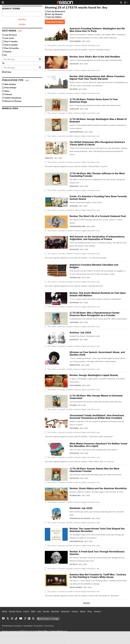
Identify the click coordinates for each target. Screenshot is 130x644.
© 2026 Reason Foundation (12, 626)
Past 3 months (11, 41)
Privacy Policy (38, 626)
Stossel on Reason (13, 101)
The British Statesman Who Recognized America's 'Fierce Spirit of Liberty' (97, 143)
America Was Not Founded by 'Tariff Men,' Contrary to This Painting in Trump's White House (98, 576)
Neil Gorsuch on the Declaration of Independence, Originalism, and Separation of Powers (97, 238)
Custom (8, 52)
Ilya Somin (73, 405)
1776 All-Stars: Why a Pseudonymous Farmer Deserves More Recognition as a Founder (95, 314)
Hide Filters (22, 19)
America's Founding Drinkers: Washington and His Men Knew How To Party (97, 30)
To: (3, 63)
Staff (33, 611)
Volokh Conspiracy (13, 98)
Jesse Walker (74, 64)
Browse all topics (10, 108)
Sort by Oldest (55, 17)
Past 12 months (12, 48)
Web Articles (10, 84)
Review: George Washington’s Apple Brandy (94, 375)
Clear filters (22, 24)
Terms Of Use (49, 626)
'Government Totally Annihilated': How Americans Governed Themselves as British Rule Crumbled (97, 417)
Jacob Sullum (74, 109)
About (5, 611)
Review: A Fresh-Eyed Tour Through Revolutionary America (97, 553)
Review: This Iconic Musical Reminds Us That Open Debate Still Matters (98, 294)
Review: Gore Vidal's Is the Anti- (95, 57)
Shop (90, 611)
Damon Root (49, 158)
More (86, 603)
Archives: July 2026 (80, 332)
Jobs (39, 611)
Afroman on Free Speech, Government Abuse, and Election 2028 (97, 353)
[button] (126, 2)
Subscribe (65, 611)
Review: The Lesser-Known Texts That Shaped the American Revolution (97, 530)
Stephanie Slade (75, 278)
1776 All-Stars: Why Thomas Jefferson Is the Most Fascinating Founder (97, 175)
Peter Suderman (75, 41)
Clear (20, 31)
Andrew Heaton (75, 365)
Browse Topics (15, 611)
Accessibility (28, 626)
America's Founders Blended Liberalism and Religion (94, 266)
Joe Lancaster (86, 518)
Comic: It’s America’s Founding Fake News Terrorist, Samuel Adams (98, 198)
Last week (9, 38)
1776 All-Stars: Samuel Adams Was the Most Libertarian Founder (94, 470)
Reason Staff (74, 340)
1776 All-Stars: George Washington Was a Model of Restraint (98, 120)
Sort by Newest (55, 14)
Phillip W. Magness (76, 587)
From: (5, 55)
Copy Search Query (55, 22)
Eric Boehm (73, 89)
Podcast (8, 94)
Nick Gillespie (74, 249)
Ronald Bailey (74, 186)
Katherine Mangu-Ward (78, 226)
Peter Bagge (74, 206)
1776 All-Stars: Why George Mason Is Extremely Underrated (96, 397)
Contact (75, 611)
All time (8, 72)
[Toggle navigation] (3, 2)
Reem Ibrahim (74, 303)
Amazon (97, 611)
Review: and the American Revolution (98, 488)
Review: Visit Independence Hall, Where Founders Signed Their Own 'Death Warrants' (97, 77)
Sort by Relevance (56, 11)
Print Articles (10, 88)
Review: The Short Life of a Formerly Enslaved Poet (98, 216)
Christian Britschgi (76, 132)
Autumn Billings (75, 495)
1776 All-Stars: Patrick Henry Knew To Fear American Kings (94, 100)
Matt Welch (74, 564)
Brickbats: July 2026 (81, 508)
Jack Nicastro (74, 453)
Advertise (55, 611)
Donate (46, 611)
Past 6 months (11, 45)
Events (26, 611)
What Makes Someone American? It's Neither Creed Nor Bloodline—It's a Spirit (98, 445)
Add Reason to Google (48, 619)
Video (7, 91)
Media (83, 611)
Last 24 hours (11, 35)
